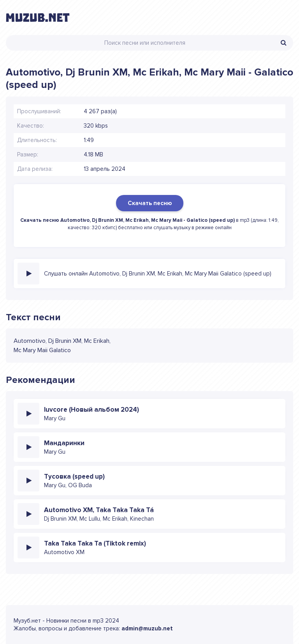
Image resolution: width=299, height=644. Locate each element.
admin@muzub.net (147, 628)
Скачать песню (150, 203)
